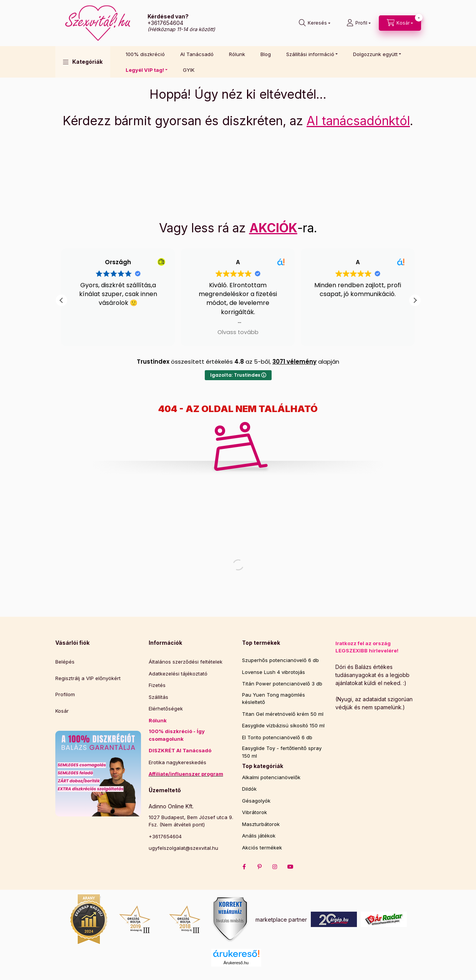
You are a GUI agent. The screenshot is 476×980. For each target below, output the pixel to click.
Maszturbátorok (261, 824)
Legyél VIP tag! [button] (145, 70)
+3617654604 (165, 23)
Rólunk (237, 54)
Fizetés (157, 685)
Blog (266, 54)
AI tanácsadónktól (358, 121)
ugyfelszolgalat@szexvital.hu (183, 848)
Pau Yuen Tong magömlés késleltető (274, 699)
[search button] (315, 23)
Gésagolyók (256, 801)
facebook (244, 867)
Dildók (249, 789)
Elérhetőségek (166, 709)
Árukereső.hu (236, 963)
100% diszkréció (145, 54)
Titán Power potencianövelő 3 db (282, 684)
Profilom (65, 694)
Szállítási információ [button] (310, 54)
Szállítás (158, 697)
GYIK (189, 70)
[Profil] (359, 23)
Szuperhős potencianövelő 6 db (280, 660)
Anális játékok (259, 836)
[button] (83, 62)
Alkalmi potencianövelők (271, 777)
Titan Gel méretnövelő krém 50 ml (283, 714)
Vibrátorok (255, 812)
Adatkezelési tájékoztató (178, 674)
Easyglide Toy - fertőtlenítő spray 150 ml (282, 752)
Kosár (62, 711)
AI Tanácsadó (197, 54)
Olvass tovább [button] (62, 332)
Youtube (290, 867)
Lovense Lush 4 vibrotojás (274, 672)
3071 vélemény (294, 362)
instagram (275, 867)
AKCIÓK (273, 228)
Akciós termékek (262, 848)
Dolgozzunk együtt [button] (375, 54)
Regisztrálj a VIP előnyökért (88, 678)
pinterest (260, 867)
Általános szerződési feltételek (186, 662)
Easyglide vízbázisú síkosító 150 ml (283, 725)
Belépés (65, 662)
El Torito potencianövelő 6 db (277, 737)
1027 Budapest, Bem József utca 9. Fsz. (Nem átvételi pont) (191, 821)
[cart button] (400, 23)
